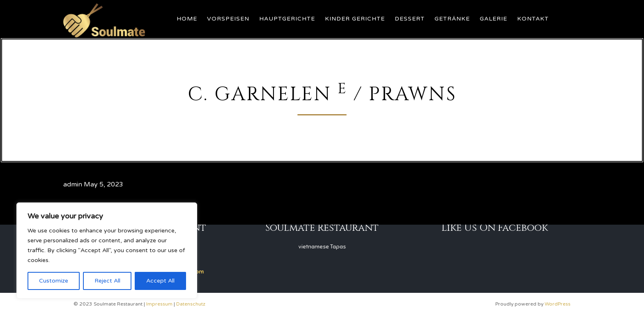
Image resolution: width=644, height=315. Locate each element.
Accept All (160, 281)
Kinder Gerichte (355, 19)
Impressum (159, 304)
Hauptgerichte (287, 19)
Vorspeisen (228, 19)
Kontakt (533, 19)
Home (187, 19)
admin (73, 184)
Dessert (410, 19)
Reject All (107, 281)
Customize (54, 281)
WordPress (558, 304)
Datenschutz (191, 304)
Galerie (493, 19)
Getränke (452, 19)
